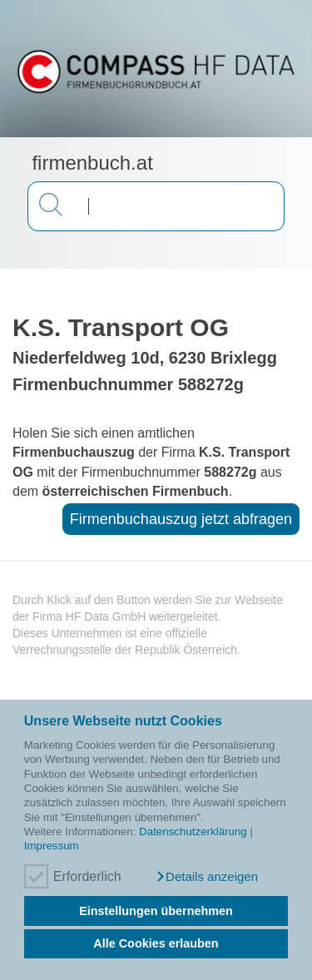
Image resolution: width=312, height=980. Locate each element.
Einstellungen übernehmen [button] (156, 911)
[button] (206, 877)
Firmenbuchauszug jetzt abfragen (181, 519)
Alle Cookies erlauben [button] (156, 943)
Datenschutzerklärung (193, 832)
